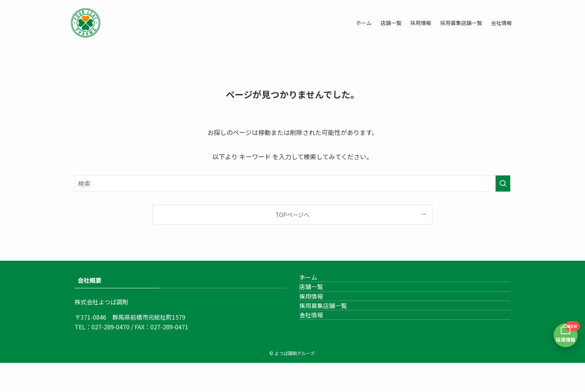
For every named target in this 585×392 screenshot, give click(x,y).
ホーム (316, 281)
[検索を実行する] (503, 184)
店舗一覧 (319, 299)
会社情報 (319, 352)
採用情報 (319, 317)
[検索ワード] (292, 184)
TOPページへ (292, 214)
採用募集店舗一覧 (331, 334)
